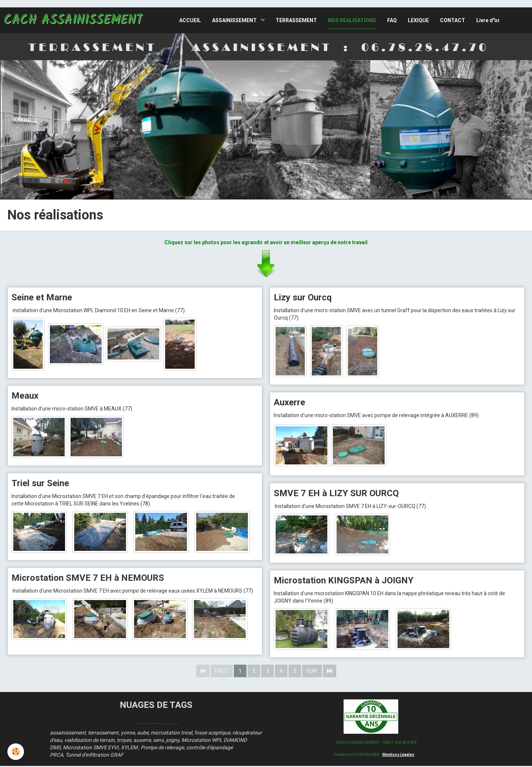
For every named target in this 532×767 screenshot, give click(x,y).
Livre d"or (488, 20)
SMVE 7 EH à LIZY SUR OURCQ (336, 494)
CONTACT (453, 20)
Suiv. (312, 672)
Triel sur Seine (40, 484)
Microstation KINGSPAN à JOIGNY (344, 581)
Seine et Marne (42, 297)
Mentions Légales (398, 755)
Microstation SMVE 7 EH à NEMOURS (88, 579)
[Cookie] (16, 752)
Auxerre (289, 403)
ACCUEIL (190, 20)
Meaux (25, 396)
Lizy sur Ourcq (303, 297)
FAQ (392, 20)
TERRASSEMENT (296, 20)
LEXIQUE (418, 20)
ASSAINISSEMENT (235, 20)
